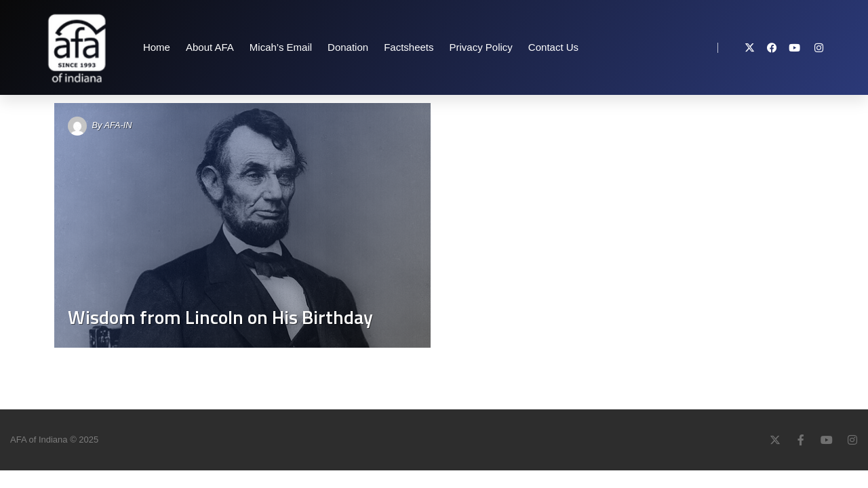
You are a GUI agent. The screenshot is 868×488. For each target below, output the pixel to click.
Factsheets (409, 47)
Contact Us (553, 47)
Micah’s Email (281, 47)
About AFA (210, 47)
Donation (348, 47)
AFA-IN (118, 125)
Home (157, 47)
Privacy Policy (481, 47)
